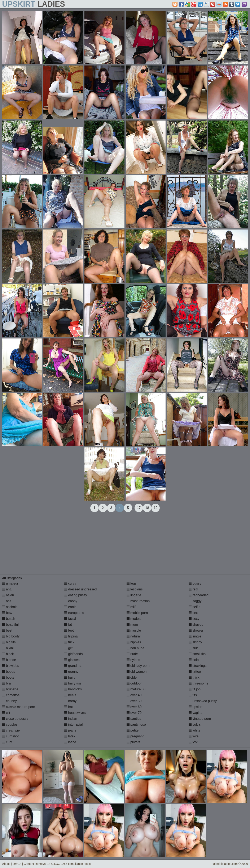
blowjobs (11, 666)
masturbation (138, 601)
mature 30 (136, 689)
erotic (70, 607)
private (133, 742)
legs (132, 583)
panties (134, 719)
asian (8, 595)
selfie (194, 607)
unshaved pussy (203, 701)
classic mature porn (19, 707)
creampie (11, 730)
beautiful (10, 625)
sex (193, 613)
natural (134, 636)
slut (193, 648)
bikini (8, 648)
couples (10, 724)
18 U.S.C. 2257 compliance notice (69, 864)
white (194, 730)
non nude (135, 648)
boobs (9, 672)
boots (8, 677)
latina (70, 742)
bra (6, 683)
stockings (198, 666)
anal (7, 589)
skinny (195, 642)
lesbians (135, 589)
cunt (7, 742)
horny (70, 701)
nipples (134, 642)
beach (9, 619)
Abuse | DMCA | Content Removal (24, 864)
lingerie (134, 595)
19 (155, 508)
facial (70, 619)
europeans (74, 613)
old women (137, 672)
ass (7, 601)
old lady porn (138, 666)
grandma (73, 666)
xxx (193, 742)
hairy (70, 677)
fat (68, 625)
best (7, 630)
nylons (133, 660)
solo (194, 660)
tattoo (195, 672)
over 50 (134, 701)
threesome (198, 683)
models (134, 619)
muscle (134, 630)
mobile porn (137, 613)
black (8, 654)
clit (6, 713)
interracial (74, 724)
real (193, 589)
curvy (70, 583)
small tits (197, 654)
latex (70, 736)
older (132, 677)
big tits (9, 642)
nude (132, 654)
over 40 (134, 695)
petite (133, 730)
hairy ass (73, 683)
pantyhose (136, 724)
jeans (70, 730)
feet (69, 630)
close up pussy (15, 719)
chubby (9, 701)
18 (147, 508)
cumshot (10, 736)
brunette (10, 689)
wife (194, 736)
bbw (7, 613)
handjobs (73, 689)
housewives (75, 713)
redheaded (199, 595)
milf (131, 607)
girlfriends (74, 654)
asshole (10, 607)
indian (71, 719)
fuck (69, 642)
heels (70, 695)
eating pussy (76, 595)
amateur (10, 583)
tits (193, 695)
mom (132, 625)
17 (139, 508)
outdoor (134, 683)
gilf (68, 648)
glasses (72, 660)
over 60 (134, 707)
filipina (71, 636)
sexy (194, 619)
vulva (194, 724)
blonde (9, 660)
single (195, 636)
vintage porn (200, 719)
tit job (195, 689)
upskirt (196, 707)
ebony (71, 601)
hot (69, 707)
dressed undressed (81, 589)
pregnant (135, 736)
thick (194, 677)
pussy (195, 583)
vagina (196, 713)
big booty (11, 636)
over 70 (134, 713)
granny (71, 672)
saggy (195, 601)
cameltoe (11, 695)
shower (196, 630)
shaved (196, 625)
